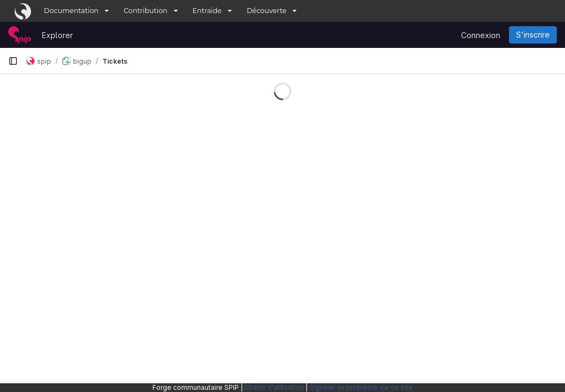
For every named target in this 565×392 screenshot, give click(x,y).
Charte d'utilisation (274, 387)
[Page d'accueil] (20, 35)
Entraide (207, 11)
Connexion (481, 35)
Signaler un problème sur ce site (361, 387)
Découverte (266, 11)
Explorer (57, 35)
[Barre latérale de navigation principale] (13, 61)
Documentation (72, 11)
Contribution (145, 11)
